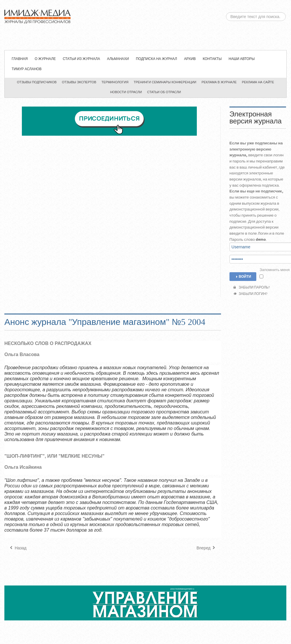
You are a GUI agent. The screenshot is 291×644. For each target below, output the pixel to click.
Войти (243, 277)
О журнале (45, 59)
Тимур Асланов (27, 69)
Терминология (115, 82)
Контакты (212, 59)
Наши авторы (242, 59)
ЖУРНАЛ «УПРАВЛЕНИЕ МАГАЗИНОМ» (144, 25)
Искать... (225, 12)
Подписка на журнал (156, 59)
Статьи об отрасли (164, 92)
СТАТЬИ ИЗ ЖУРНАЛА (81, 59)
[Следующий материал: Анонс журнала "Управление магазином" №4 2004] (207, 548)
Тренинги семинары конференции (165, 82)
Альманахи (118, 59)
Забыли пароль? (252, 287)
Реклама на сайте (258, 82)
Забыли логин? (250, 294)
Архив (190, 59)
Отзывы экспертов (79, 82)
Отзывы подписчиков (37, 82)
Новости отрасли (126, 92)
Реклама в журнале (219, 82)
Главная (20, 59)
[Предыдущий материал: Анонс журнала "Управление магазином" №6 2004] (18, 548)
